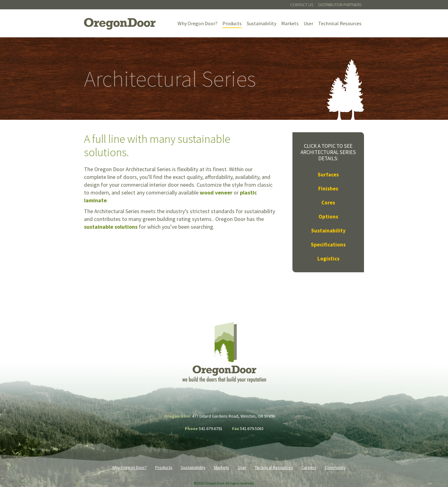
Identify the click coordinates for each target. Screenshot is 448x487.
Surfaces (328, 175)
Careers (309, 467)
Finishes (328, 189)
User (308, 23)
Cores (328, 203)
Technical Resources (340, 23)
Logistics (328, 259)
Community (335, 467)
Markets (290, 23)
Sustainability (261, 23)
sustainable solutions (111, 227)
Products (232, 23)
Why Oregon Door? (198, 23)
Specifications (328, 245)
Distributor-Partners (340, 5)
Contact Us (302, 5)
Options (328, 217)
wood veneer (216, 192)
